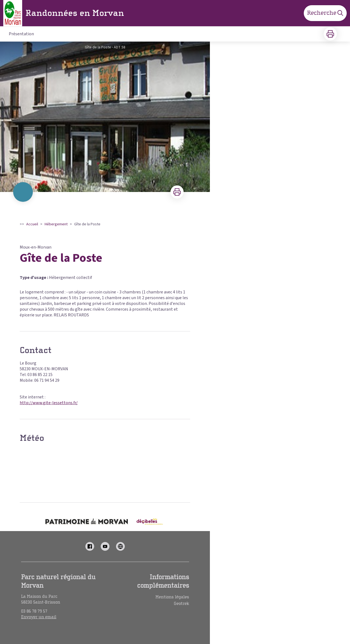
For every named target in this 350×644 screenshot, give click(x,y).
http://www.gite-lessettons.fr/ (49, 403)
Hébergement (56, 224)
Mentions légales (172, 597)
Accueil (32, 224)
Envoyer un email (39, 617)
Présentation (21, 34)
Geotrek (181, 604)
